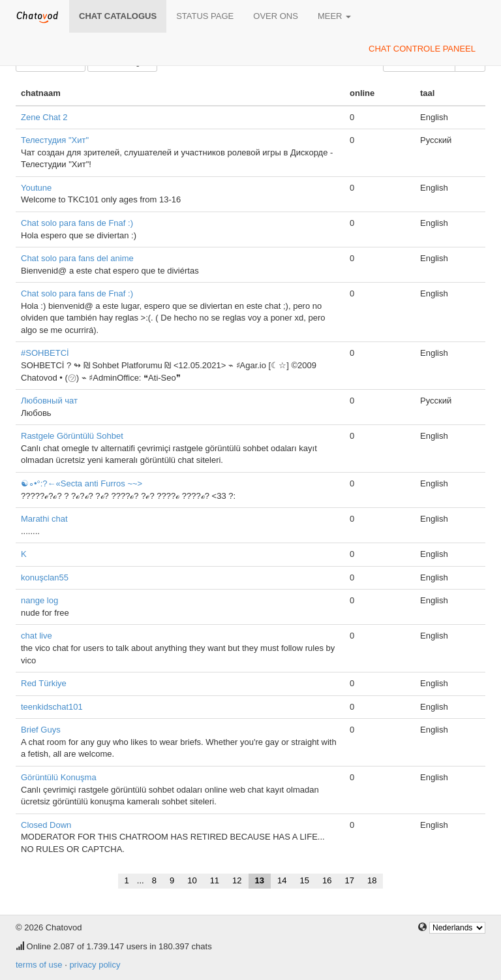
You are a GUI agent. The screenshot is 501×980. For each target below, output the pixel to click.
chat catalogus (118, 16)
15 (305, 880)
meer (334, 16)
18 (372, 880)
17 (349, 880)
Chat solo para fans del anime (77, 258)
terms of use (39, 965)
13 (260, 880)
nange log (39, 600)
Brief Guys (41, 730)
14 (282, 880)
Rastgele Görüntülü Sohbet (72, 436)
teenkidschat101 (52, 707)
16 (327, 880)
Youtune (36, 188)
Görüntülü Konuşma (59, 777)
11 (215, 880)
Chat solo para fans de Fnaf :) (77, 223)
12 (237, 880)
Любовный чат (49, 401)
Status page (205, 16)
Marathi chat (44, 519)
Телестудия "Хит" (55, 140)
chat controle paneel (422, 49)
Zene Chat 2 (44, 117)
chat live (37, 636)
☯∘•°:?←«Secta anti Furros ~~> (82, 483)
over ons (276, 16)
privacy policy (95, 965)
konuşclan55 (45, 577)
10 (192, 880)
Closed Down (46, 825)
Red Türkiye (44, 683)
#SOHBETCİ (45, 353)
